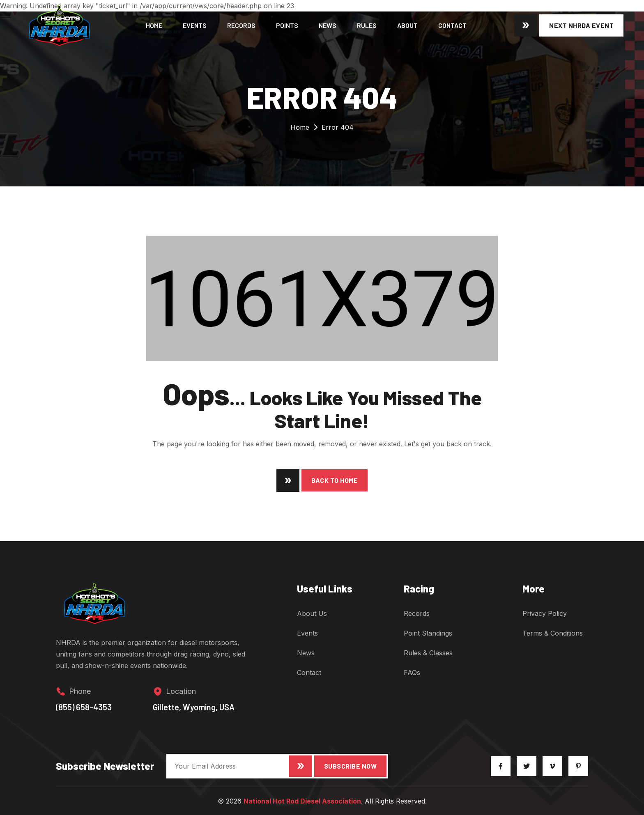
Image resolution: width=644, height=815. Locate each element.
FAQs (412, 673)
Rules (367, 25)
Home (154, 25)
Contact (452, 25)
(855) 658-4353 (84, 707)
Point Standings (428, 633)
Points (287, 25)
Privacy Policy (545, 613)
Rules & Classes (428, 653)
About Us (312, 613)
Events (195, 25)
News (328, 25)
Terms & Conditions (553, 633)
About (407, 25)
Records (241, 25)
